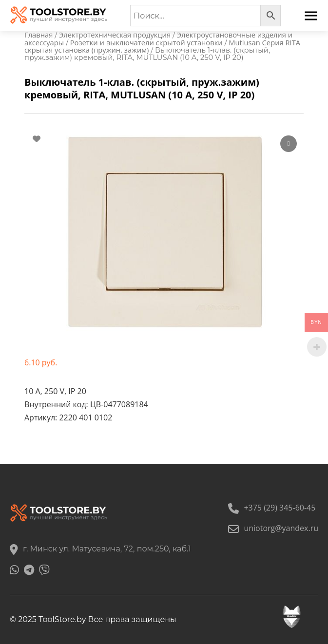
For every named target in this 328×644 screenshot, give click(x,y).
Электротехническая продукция (115, 35)
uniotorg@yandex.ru (273, 528)
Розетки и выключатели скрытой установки (146, 42)
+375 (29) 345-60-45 (272, 508)
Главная (39, 35)
